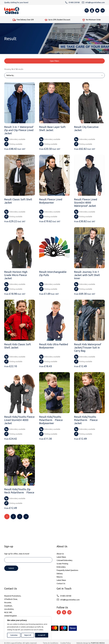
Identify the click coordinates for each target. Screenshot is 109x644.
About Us (60, 554)
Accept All (42, 635)
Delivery (60, 574)
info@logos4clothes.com (70, 600)
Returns (60, 577)
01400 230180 (66, 596)
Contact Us (61, 583)
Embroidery (61, 567)
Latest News (61, 557)
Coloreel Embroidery (65, 560)
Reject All (28, 635)
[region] (28, 628)
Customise (14, 635)
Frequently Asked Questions (67, 570)
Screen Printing (62, 564)
